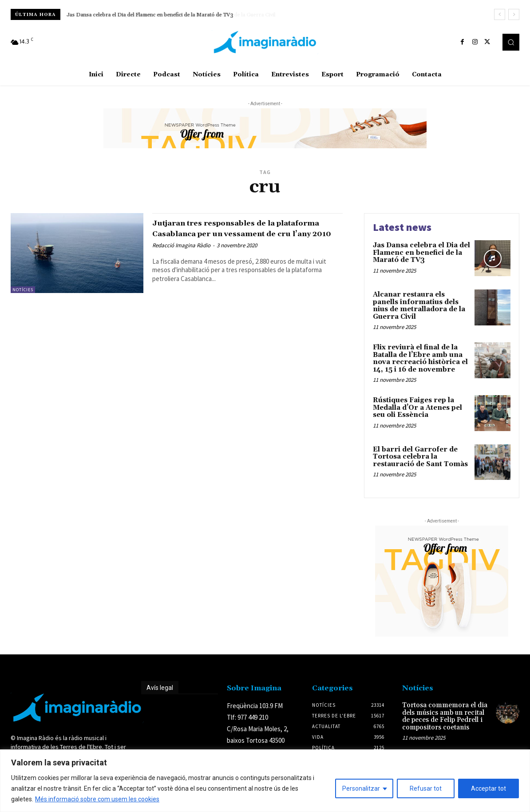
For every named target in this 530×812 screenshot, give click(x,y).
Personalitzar (361, 788)
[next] (514, 14)
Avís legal (160, 688)
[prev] (500, 14)
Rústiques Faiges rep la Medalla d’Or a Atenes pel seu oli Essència (417, 408)
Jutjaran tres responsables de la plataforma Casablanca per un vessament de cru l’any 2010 (230, 233)
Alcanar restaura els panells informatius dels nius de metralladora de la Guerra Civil (167, 15)
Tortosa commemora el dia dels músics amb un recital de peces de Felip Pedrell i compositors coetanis (445, 716)
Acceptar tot (488, 788)
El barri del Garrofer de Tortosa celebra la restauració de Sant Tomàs (420, 457)
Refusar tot (426, 788)
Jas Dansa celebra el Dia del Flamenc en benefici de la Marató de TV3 (421, 253)
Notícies (23, 290)
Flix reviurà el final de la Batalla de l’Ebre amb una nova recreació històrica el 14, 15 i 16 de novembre (420, 358)
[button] (511, 42)
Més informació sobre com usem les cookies (97, 799)
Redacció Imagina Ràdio (181, 255)
